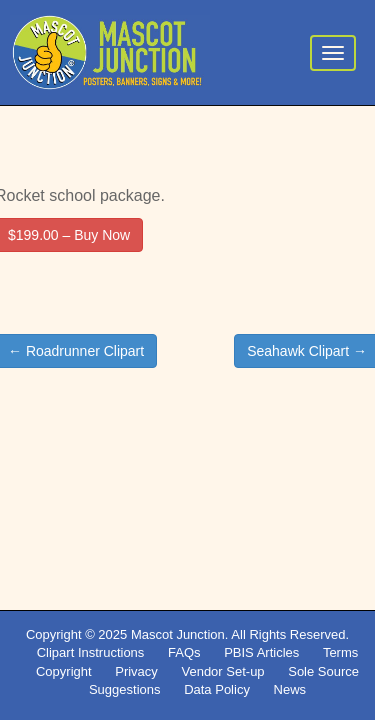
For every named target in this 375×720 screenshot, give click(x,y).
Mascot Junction (178, 634)
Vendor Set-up (222, 671)
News (290, 689)
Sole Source (323, 671)
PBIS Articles (261, 652)
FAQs (184, 652)
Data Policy (217, 689)
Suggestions (125, 689)
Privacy (136, 671)
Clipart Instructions (91, 652)
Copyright (64, 671)
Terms (340, 652)
